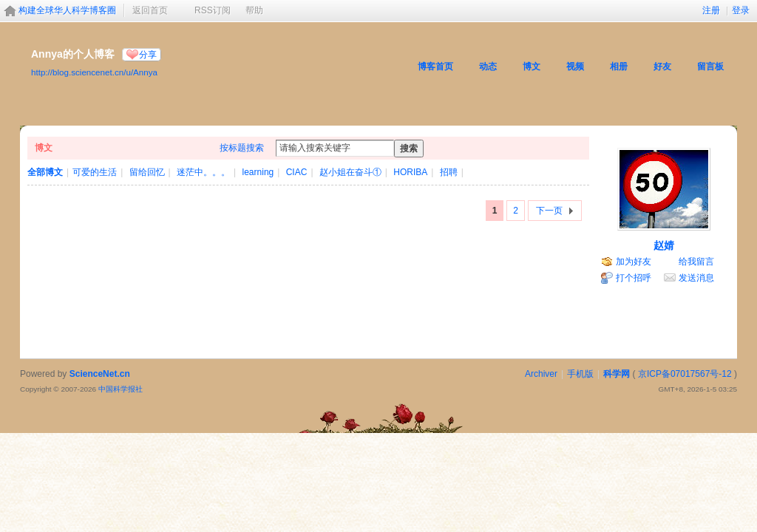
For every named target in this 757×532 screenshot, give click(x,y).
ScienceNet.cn (100, 374)
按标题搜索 (242, 148)
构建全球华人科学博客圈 (67, 10)
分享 (148, 55)
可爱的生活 (95, 172)
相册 (619, 66)
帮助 (254, 10)
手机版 (580, 374)
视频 (575, 66)
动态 (488, 66)
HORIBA (410, 172)
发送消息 (696, 278)
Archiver (541, 374)
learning (258, 172)
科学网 (617, 374)
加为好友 (634, 262)
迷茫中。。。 (203, 172)
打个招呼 (634, 278)
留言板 (710, 66)
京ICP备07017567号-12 (685, 374)
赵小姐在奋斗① (350, 172)
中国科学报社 (120, 389)
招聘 (449, 172)
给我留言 (696, 262)
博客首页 (435, 66)
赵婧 (664, 245)
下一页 (549, 211)
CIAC (297, 172)
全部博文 (45, 172)
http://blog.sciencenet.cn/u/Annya (94, 72)
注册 (711, 10)
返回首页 (150, 10)
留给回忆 (147, 172)
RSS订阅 (213, 10)
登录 (741, 10)
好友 (662, 66)
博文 (532, 66)
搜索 (409, 149)
